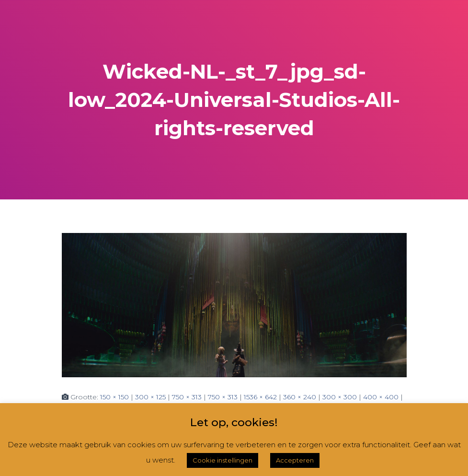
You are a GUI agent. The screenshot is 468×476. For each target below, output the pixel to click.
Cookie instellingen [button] (223, 460)
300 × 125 (150, 397)
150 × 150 (114, 397)
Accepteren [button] (295, 460)
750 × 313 (187, 397)
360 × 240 (300, 397)
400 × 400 (381, 397)
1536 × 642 (260, 397)
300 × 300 (340, 397)
